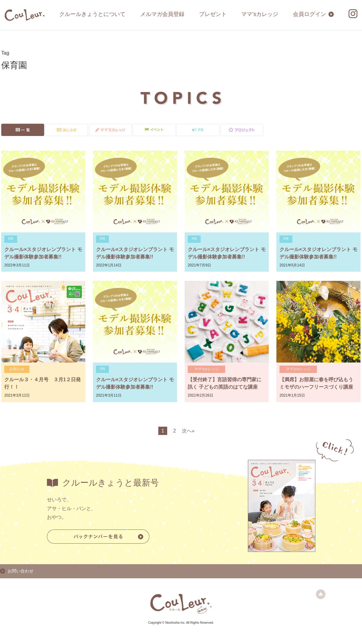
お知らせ (17, 369)
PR (11, 239)
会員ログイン (310, 14)
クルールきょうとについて (92, 14)
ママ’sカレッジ (260, 14)
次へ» (188, 431)
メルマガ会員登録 (162, 14)
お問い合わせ (21, 571)
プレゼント (213, 14)
